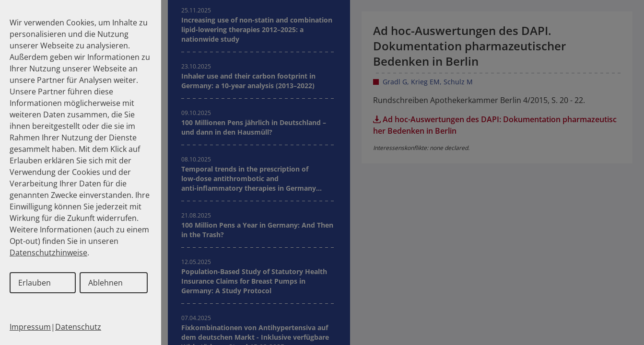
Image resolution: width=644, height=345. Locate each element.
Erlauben (35, 283)
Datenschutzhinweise (48, 253)
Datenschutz (78, 327)
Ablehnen (105, 283)
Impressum (30, 327)
